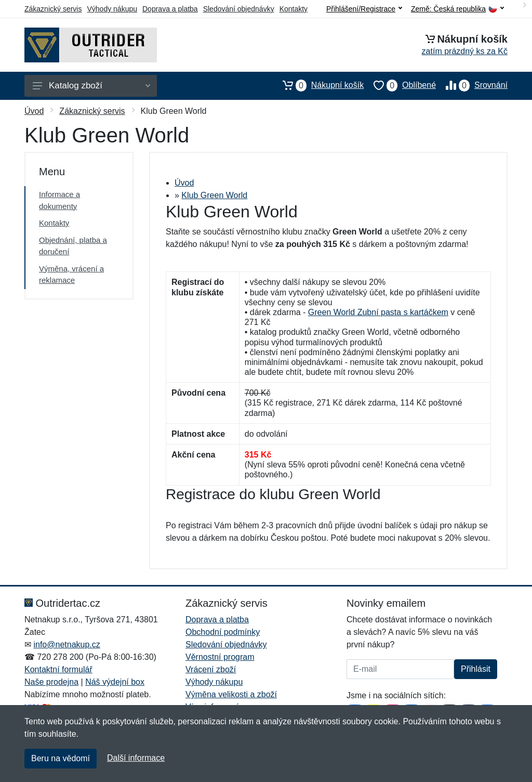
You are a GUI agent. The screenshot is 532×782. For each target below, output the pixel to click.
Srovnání (472, 85)
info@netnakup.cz (66, 644)
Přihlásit (476, 669)
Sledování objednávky (239, 9)
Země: (457, 9)
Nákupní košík (318, 85)
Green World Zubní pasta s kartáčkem (378, 312)
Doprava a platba (170, 9)
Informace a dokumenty (59, 200)
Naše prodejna (51, 682)
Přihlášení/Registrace (364, 9)
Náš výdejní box (115, 682)
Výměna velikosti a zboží (231, 694)
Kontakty (294, 9)
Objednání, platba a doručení (73, 246)
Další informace (136, 758)
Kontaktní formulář (58, 669)
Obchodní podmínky (223, 632)
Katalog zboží (91, 86)
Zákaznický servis (53, 9)
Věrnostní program (220, 657)
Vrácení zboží (211, 669)
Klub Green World (214, 195)
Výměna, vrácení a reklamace (71, 275)
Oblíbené (400, 85)
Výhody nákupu (112, 9)
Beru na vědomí (61, 758)
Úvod (34, 111)
